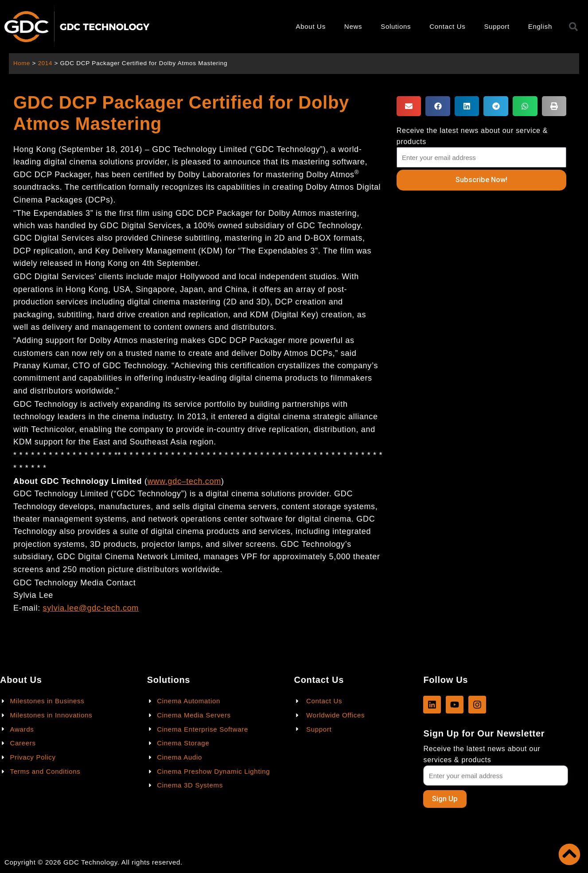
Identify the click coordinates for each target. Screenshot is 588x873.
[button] (409, 106)
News (353, 26)
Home (22, 63)
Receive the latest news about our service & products (472, 136)
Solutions (396, 26)
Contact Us (447, 26)
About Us (311, 26)
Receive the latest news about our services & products (482, 754)
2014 (46, 63)
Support (496, 26)
